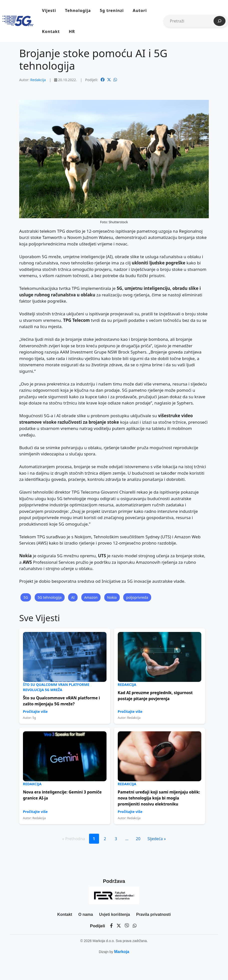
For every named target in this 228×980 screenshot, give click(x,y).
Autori (140, 10)
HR (72, 31)
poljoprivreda (137, 597)
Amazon (91, 597)
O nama (86, 914)
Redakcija (38, 80)
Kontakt (51, 31)
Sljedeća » (157, 839)
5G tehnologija (50, 597)
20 (138, 839)
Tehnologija (78, 10)
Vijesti (49, 10)
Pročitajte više (35, 711)
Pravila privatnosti (154, 914)
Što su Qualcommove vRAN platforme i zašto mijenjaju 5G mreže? (61, 701)
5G (26, 597)
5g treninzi (112, 10)
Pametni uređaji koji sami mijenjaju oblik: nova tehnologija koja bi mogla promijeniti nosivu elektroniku (159, 798)
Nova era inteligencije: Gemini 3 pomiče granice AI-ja (62, 795)
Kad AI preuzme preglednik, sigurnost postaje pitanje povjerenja (155, 696)
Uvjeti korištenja (114, 914)
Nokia (112, 597)
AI (73, 597)
